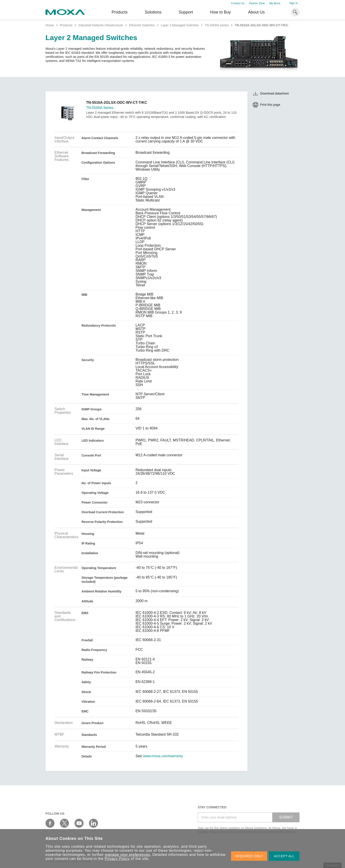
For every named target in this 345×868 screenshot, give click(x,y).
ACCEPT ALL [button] (284, 856)
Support (186, 12)
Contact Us (238, 3)
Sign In (294, 3)
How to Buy (220, 12)
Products (66, 25)
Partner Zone (257, 3)
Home (50, 25)
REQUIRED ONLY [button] (249, 856)
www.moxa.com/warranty (163, 756)
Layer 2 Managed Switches (180, 25)
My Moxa (275, 3)
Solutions (153, 12)
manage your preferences (128, 855)
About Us (256, 12)
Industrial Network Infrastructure (101, 25)
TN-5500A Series (217, 25)
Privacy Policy (117, 859)
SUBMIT (286, 817)
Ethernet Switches (142, 25)
